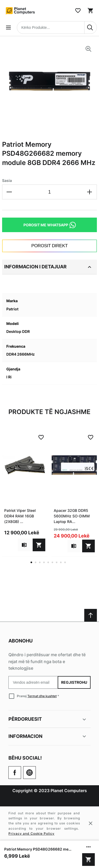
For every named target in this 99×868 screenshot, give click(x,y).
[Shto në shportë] (88, 860)
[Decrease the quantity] (9, 192)
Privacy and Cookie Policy (31, 833)
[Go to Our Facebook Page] (15, 773)
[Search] (91, 27)
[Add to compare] (24, 545)
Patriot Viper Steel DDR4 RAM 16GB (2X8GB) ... (20, 516)
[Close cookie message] (91, 823)
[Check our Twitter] (29, 773)
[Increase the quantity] (90, 192)
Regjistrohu (74, 682)
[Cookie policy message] (49, 823)
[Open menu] (8, 27)
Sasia (7, 180)
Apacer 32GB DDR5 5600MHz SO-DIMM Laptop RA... (72, 516)
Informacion (48, 736)
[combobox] (57, 27)
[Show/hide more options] (88, 847)
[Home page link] (21, 11)
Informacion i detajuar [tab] (48, 267)
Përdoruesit (48, 719)
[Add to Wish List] (41, 437)
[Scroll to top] (91, 615)
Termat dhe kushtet (42, 696)
